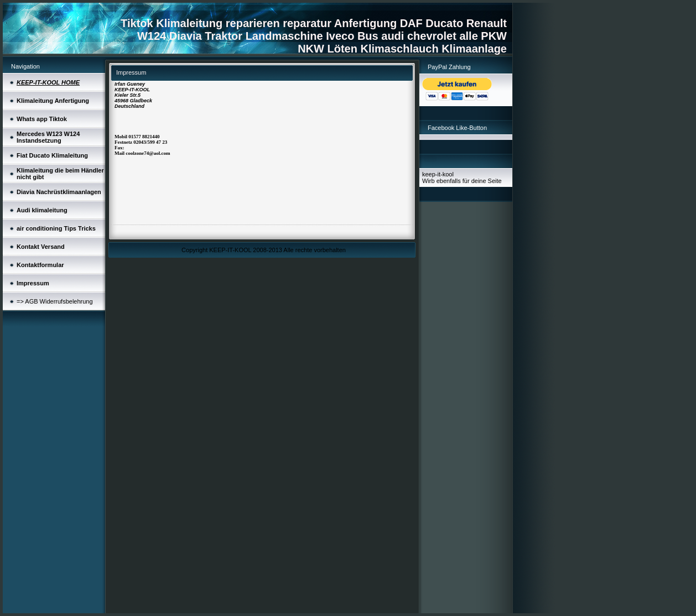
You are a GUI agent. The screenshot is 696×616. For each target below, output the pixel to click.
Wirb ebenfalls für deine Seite (462, 181)
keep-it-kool (438, 174)
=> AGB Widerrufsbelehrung (55, 301)
